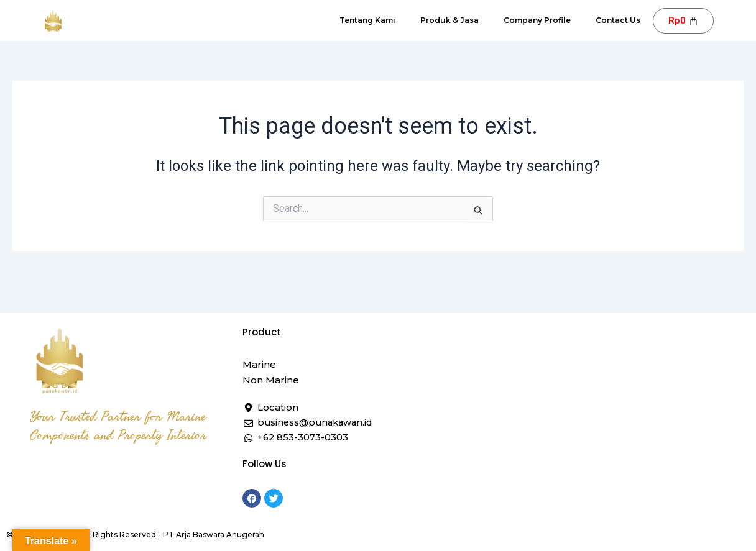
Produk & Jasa (449, 20)
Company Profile (537, 20)
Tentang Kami (367, 20)
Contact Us (618, 20)
